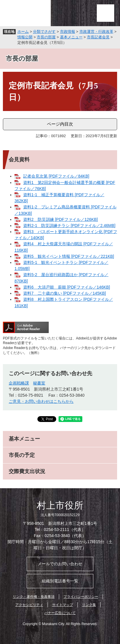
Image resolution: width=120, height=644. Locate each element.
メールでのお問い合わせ (60, 564)
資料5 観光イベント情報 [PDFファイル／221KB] (69, 256)
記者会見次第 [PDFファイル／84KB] (56, 176)
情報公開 (25, 37)
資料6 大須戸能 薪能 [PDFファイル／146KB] (67, 287)
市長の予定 (22, 455)
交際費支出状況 (27, 471)
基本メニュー (71, 37)
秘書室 (39, 383)
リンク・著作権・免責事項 (34, 597)
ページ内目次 (60, 124)
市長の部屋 (46, 37)
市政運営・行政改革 (96, 32)
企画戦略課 (19, 383)
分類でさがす (44, 32)
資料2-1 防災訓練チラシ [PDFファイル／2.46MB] (69, 226)
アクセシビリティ (29, 605)
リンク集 (89, 605)
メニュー (106, 13)
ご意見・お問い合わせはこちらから (41, 401)
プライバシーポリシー (81, 597)
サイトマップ (63, 605)
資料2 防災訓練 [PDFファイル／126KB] (61, 219)
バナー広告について (60, 613)
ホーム (23, 32)
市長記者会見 (98, 37)
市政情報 (68, 32)
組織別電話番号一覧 (60, 581)
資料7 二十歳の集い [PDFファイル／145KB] (65, 293)
